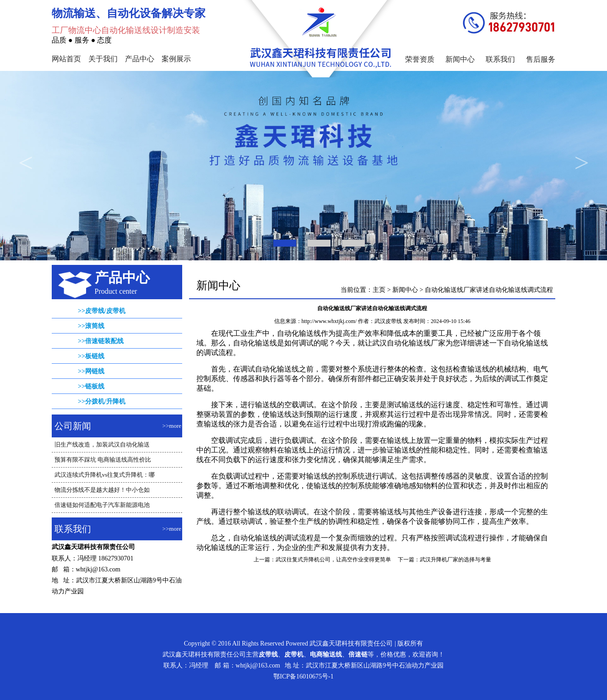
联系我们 (500, 59)
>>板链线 (91, 356)
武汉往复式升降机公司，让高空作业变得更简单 (333, 560)
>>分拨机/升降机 (102, 401)
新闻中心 (460, 59)
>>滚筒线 (91, 326)
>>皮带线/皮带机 (102, 311)
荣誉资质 (420, 59)
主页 (379, 290)
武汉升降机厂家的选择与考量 (455, 560)
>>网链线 (91, 371)
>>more (172, 426)
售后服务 (541, 59)
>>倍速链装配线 (101, 341)
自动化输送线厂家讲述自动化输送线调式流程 (489, 290)
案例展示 (176, 59)
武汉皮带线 (388, 321)
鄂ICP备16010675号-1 (303, 676)
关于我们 (103, 59)
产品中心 (140, 59)
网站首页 (66, 59)
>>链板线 (91, 386)
